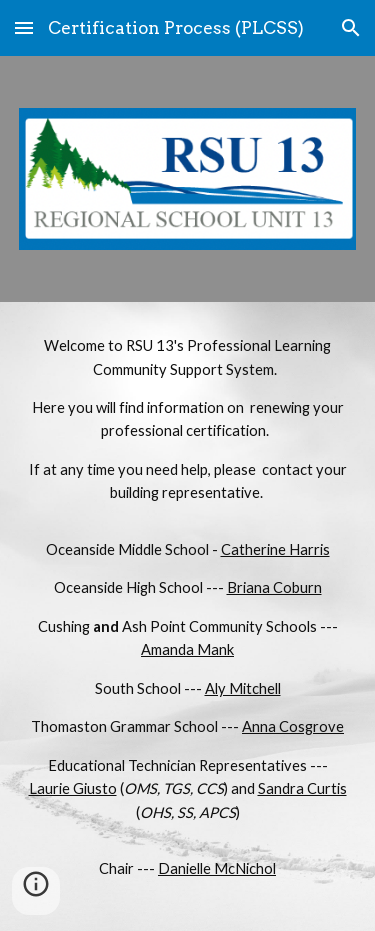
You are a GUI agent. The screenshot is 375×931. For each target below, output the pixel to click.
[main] (188, 616)
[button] (24, 27)
